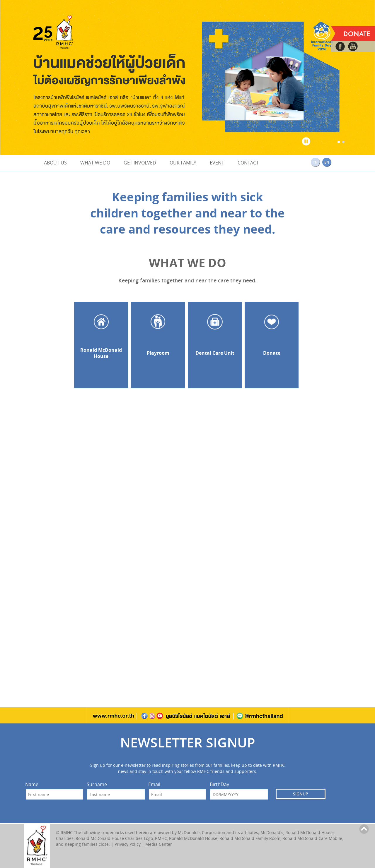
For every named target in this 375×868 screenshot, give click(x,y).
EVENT (217, 163)
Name (32, 784)
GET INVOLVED (140, 163)
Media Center (159, 844)
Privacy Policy (128, 844)
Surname (97, 784)
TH (315, 162)
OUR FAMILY (183, 163)
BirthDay (219, 784)
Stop (306, 140)
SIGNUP (301, 794)
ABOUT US (55, 163)
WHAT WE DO (95, 163)
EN (327, 162)
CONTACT (248, 163)
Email (154, 784)
